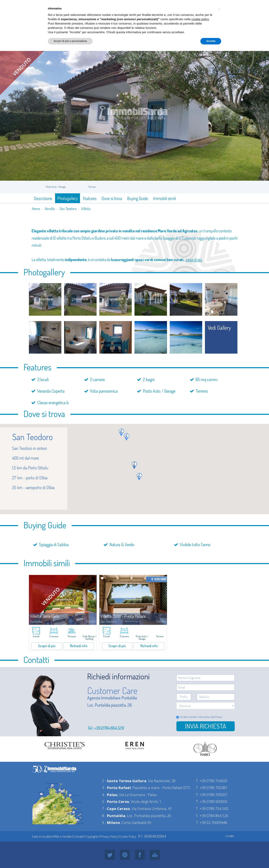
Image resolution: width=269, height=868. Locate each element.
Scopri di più (47, 646)
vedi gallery (219, 328)
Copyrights (92, 837)
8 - (114, 816)
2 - (124, 781)
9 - (111, 823)
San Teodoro (68, 209)
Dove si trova (112, 198)
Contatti (78, 837)
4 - (110, 795)
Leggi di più (194, 259)
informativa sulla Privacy (210, 717)
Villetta (85, 209)
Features (90, 198)
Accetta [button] (211, 41)
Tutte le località (41, 837)
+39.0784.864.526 (109, 728)
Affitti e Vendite (62, 837)
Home (36, 209)
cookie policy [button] (200, 19)
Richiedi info (79, 646)
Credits (230, 836)
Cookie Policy (127, 837)
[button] (121, 432)
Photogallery (68, 198)
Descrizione (43, 198)
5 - (116, 802)
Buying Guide (138, 198)
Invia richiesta (205, 726)
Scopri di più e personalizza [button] (70, 41)
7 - (116, 809)
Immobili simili (164, 198)
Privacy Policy (109, 837)
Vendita (49, 209)
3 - (116, 788)
